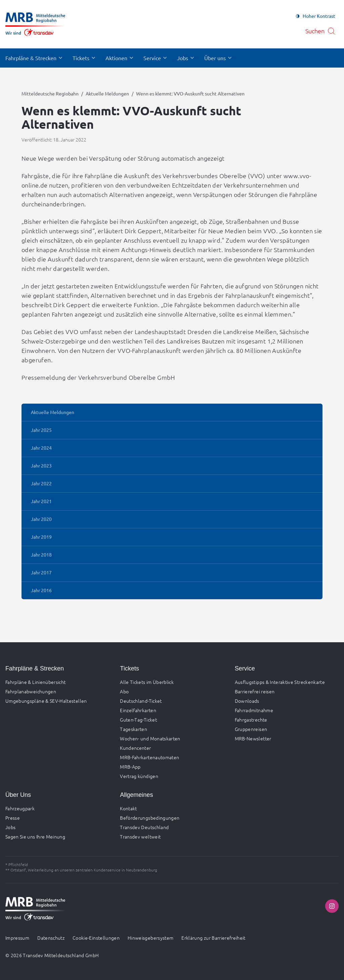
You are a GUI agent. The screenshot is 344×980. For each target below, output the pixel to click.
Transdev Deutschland (144, 827)
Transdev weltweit (140, 836)
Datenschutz (51, 938)
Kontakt (128, 808)
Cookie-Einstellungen (96, 938)
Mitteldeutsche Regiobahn (50, 93)
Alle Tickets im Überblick (147, 682)
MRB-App (130, 767)
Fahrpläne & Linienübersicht (35, 682)
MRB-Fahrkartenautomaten (149, 757)
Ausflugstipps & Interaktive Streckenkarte (280, 682)
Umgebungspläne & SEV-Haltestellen (46, 701)
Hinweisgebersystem (150, 938)
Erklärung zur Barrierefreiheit (213, 938)
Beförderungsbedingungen (150, 818)
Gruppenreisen (251, 729)
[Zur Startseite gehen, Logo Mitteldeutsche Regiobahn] (35, 24)
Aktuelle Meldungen (107, 93)
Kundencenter (135, 748)
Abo (124, 691)
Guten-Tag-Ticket (138, 720)
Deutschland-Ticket (141, 701)
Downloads (247, 701)
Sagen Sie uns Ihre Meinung (35, 836)
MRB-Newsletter (253, 738)
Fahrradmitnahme (254, 710)
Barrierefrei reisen (255, 691)
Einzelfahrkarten (138, 710)
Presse (13, 818)
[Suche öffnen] (320, 31)
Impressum (17, 938)
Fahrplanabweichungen (31, 691)
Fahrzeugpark (20, 808)
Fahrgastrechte (251, 720)
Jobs (10, 827)
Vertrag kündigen (139, 776)
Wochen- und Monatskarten (150, 738)
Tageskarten (134, 729)
